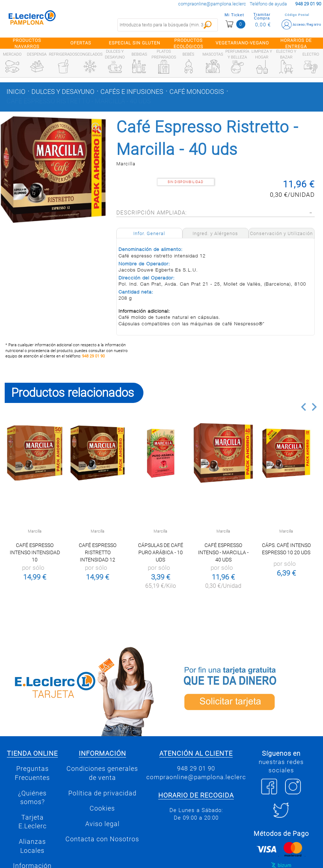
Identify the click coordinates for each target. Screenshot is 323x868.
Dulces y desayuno (63, 92)
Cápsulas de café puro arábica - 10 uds (161, 552)
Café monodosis (197, 92)
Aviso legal (102, 824)
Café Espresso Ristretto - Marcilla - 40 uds (79, 101)
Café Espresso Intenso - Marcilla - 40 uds (223, 552)
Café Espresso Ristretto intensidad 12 (98, 552)
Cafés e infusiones (132, 92)
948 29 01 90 (93, 356)
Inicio (16, 92)
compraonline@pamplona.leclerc (212, 4)
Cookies (102, 808)
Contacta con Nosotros (102, 839)
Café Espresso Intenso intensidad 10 (35, 552)
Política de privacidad (102, 793)
